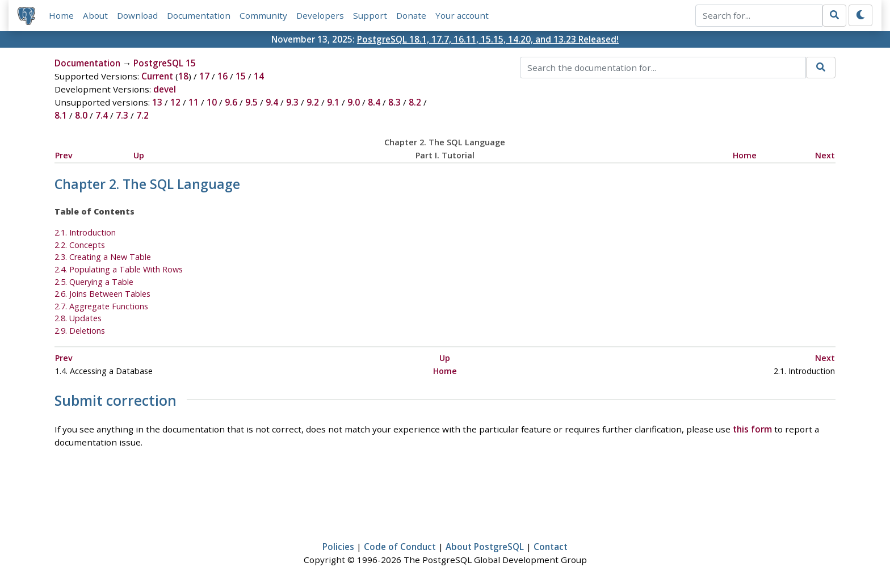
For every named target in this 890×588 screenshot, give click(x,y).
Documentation (199, 15)
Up (139, 155)
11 (194, 102)
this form (752, 429)
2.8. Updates (78, 318)
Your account (462, 15)
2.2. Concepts (80, 245)
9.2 (313, 102)
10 (212, 102)
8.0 (81, 115)
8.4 (374, 102)
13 (157, 102)
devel (165, 89)
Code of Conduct (400, 547)
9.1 (333, 102)
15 (241, 76)
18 (183, 76)
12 (175, 102)
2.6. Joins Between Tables (102, 294)
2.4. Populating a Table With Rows (119, 269)
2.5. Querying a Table (94, 282)
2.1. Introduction (85, 232)
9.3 (292, 102)
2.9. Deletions (80, 331)
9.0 (354, 102)
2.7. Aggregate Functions (101, 306)
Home (61, 15)
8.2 (415, 102)
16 (222, 76)
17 (204, 76)
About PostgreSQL (485, 547)
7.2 (142, 115)
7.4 (102, 115)
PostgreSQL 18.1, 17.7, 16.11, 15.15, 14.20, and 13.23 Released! (488, 39)
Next (825, 155)
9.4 (272, 102)
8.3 (394, 102)
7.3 (122, 115)
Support (370, 15)
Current (157, 76)
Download (137, 15)
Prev (64, 155)
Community (263, 15)
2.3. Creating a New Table (103, 257)
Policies (338, 547)
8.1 (61, 115)
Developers (320, 15)
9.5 (251, 102)
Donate (411, 15)
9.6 (231, 102)
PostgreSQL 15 (165, 63)
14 (259, 76)
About (95, 15)
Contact (551, 547)
